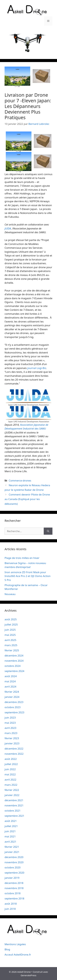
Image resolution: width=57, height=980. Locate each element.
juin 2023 (10, 718)
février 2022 (12, 790)
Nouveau (10, 594)
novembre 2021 (14, 805)
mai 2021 (10, 836)
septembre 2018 (14, 898)
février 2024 (12, 692)
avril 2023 (10, 728)
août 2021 (11, 821)
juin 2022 (10, 769)
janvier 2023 (12, 743)
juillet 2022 (11, 764)
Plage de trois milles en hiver (22, 558)
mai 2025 (10, 635)
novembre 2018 (14, 888)
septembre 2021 (14, 816)
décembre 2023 (14, 702)
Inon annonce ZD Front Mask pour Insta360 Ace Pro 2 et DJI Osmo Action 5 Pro (28, 576)
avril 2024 (10, 687)
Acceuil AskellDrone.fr (18, 955)
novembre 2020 (14, 862)
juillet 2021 (11, 826)
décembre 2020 (14, 857)
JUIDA (8, 228)
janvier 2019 (12, 878)
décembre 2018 (14, 883)
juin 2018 (10, 909)
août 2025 (11, 619)
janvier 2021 (12, 852)
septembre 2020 (14, 873)
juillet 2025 (11, 624)
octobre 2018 (13, 893)
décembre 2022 (14, 749)
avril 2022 (10, 780)
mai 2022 (10, 774)
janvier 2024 (12, 697)
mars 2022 (11, 785)
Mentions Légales (15, 944)
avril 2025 (10, 640)
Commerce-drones (20, 480)
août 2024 (11, 676)
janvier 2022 (12, 795)
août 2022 (11, 759)
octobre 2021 (13, 811)
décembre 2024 (14, 655)
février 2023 (12, 738)
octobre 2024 (13, 666)
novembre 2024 (14, 661)
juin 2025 (10, 630)
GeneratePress (28, 975)
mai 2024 (10, 681)
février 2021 (12, 847)
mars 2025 (11, 645)
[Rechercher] (48, 531)
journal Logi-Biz (37, 368)
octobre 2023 (13, 707)
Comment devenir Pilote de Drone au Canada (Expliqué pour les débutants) (27, 499)
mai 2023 (10, 723)
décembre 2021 (14, 800)
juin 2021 (10, 831)
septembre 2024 (14, 671)
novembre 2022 (14, 754)
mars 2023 (11, 733)
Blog (7, 949)
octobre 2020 (13, 867)
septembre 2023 (14, 712)
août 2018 (11, 904)
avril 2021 (10, 842)
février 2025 (12, 650)
